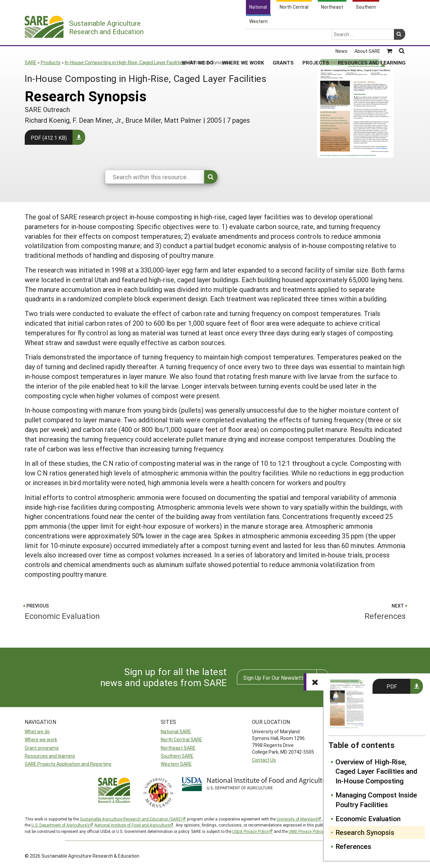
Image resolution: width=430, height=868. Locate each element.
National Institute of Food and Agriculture (132, 825)
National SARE (176, 731)
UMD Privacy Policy (306, 831)
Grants (283, 36)
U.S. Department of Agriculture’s (60, 825)
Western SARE (176, 764)
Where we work (41, 739)
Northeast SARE (178, 748)
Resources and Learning (372, 36)
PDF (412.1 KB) (49, 138)
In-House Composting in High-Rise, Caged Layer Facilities (125, 62)
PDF (392, 686)
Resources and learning (50, 756)
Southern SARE (177, 756)
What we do (37, 731)
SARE (31, 62)
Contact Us (264, 760)
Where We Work (243, 36)
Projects (316, 36)
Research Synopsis (365, 832)
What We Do (198, 36)
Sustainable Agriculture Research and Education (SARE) (131, 819)
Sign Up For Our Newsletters (277, 678)
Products (51, 62)
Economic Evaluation (368, 819)
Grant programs (42, 748)
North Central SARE (181, 739)
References (353, 846)
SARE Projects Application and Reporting (68, 764)
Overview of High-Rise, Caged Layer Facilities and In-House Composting (376, 771)
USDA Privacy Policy (251, 831)
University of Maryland (297, 819)
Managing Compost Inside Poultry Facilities (376, 800)
